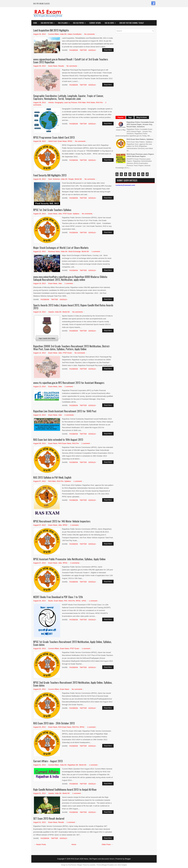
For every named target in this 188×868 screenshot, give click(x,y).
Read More (108, 50)
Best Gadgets (123, 865)
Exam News (53, 66)
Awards (51, 312)
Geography (59, 102)
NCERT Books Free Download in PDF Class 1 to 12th (58, 597)
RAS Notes (91, 102)
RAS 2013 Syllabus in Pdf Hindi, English (52, 477)
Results (61, 66)
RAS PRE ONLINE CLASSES (42, 4)
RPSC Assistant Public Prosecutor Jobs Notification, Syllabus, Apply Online (69, 559)
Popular (121, 117)
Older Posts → (107, 844)
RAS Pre (99, 102)
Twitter (83, 50)
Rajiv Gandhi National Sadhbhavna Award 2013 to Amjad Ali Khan (65, 789)
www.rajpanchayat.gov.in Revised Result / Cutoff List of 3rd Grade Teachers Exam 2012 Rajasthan (71, 61)
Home (35, 23)
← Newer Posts (40, 844)
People (71, 179)
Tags (130, 117)
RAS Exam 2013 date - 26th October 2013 (54, 723)
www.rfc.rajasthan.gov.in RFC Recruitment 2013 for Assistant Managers (69, 383)
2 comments (69, 415)
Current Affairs (95, 23)
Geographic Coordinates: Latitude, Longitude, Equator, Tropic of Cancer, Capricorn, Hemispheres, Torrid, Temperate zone (68, 97)
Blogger (128, 859)
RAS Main (82, 102)
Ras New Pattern (49, 22)
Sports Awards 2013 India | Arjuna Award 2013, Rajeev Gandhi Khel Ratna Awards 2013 (73, 307)
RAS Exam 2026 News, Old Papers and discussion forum (92, 859)
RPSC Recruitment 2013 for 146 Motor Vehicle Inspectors (62, 521)
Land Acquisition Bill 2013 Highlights (51, 30)
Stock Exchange (75, 251)
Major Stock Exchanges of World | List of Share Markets (61, 248)
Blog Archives (142, 117)
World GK (78, 179)
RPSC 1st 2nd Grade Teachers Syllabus (52, 210)
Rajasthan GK (73, 765)
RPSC (70, 141)
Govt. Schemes (54, 179)
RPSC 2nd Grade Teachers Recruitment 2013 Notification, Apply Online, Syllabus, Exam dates (73, 684)
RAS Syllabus (65, 22)
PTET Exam (67, 214)
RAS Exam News (65, 443)
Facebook (73, 50)
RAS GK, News (111, 22)
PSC (66, 601)
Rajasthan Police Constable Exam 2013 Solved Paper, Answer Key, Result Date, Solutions (140, 124)
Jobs (60, 214)
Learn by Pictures (71, 102)
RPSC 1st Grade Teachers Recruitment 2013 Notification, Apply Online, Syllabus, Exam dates (72, 643)
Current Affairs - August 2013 (48, 761)
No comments (89, 34)
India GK (63, 34)
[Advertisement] (135, 74)
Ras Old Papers (80, 22)
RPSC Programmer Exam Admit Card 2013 (54, 137)
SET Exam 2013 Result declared (49, 818)
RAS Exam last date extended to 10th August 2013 (58, 440)
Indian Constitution (75, 34)
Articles (51, 102)
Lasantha (92, 865)
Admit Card (53, 141)
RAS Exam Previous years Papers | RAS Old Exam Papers (140, 155)
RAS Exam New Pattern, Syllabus (140, 139)
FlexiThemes (72, 865)
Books (51, 601)
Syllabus (76, 214)
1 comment (96, 251)
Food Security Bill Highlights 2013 (50, 175)
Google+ (92, 50)
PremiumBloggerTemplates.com (107, 865)
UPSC (84, 601)
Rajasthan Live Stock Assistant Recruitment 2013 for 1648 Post (65, 411)
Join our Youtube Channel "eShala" (132, 23)
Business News (54, 251)
